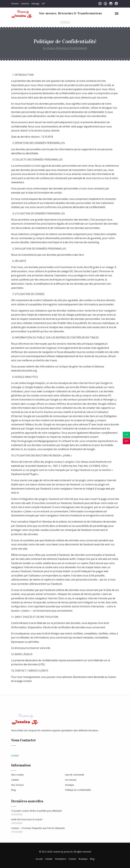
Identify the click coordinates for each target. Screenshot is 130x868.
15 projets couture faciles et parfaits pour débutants (37, 811)
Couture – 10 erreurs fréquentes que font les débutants (38, 828)
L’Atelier (15, 780)
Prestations (61, 859)
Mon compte (17, 775)
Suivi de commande (75, 775)
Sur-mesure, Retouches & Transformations (71, 13)
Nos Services (17, 785)
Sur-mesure (71, 780)
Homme (25, 4)
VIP (43, 4)
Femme (15, 4)
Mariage (35, 4)
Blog (13, 790)
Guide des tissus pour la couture (27, 819)
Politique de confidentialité (78, 790)
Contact (15, 755)
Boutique (70, 785)
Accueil (39, 859)
